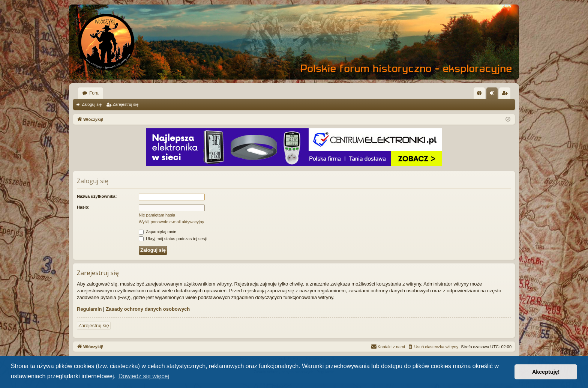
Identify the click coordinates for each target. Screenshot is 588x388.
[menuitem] (479, 93)
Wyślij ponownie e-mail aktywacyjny (171, 222)
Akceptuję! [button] (546, 372)
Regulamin (89, 309)
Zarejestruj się (125, 104)
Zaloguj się (92, 104)
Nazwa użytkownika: (97, 196)
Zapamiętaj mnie (157, 232)
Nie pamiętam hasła (157, 215)
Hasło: (83, 207)
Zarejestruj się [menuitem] (506, 95)
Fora (94, 93)
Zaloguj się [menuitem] (494, 95)
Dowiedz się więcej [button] (144, 376)
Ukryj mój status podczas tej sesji (173, 239)
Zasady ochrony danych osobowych (148, 309)
